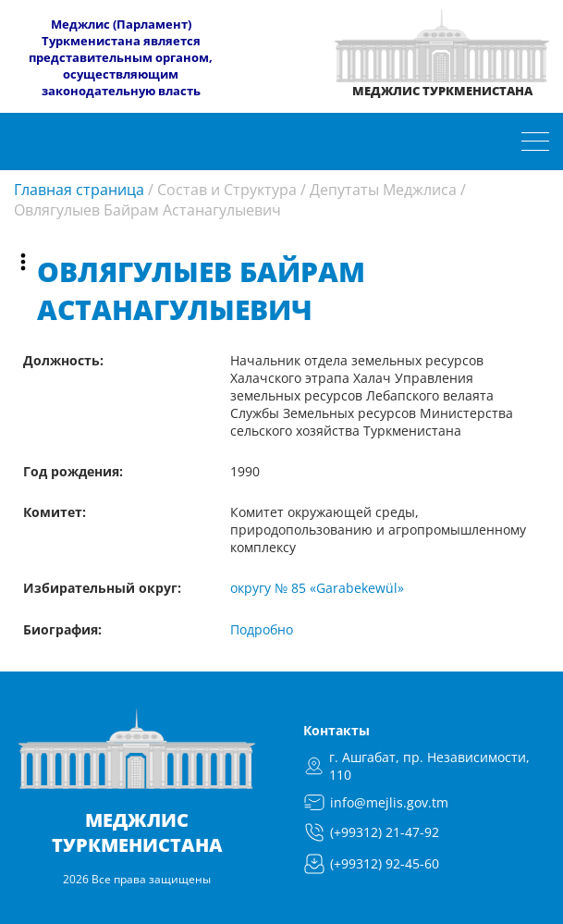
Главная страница (79, 190)
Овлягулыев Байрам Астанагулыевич (147, 210)
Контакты (337, 730)
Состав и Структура (227, 190)
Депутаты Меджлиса (383, 190)
